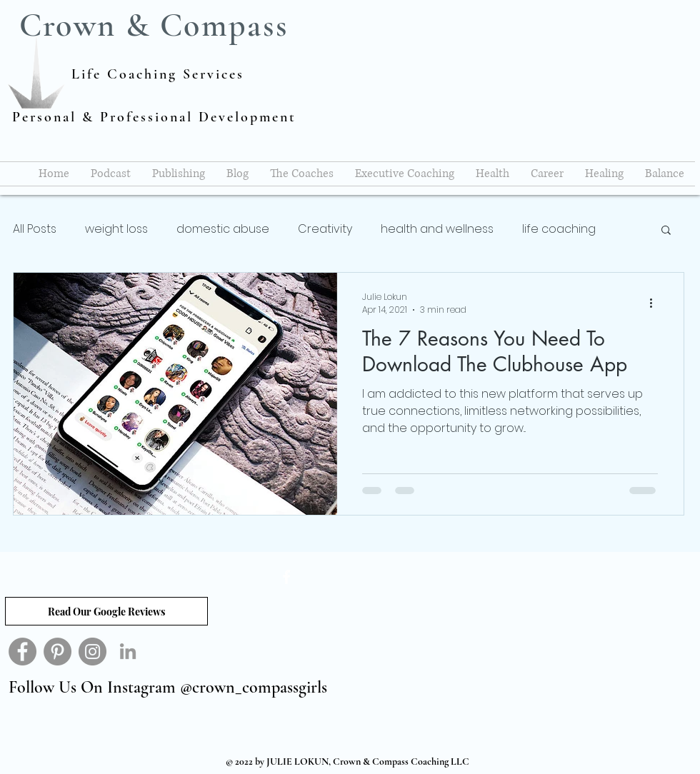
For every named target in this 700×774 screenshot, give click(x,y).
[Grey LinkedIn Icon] (128, 651)
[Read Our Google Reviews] (106, 611)
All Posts (35, 229)
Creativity (325, 229)
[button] (666, 231)
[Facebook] (22, 652)
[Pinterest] (57, 652)
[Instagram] (92, 652)
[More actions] (656, 303)
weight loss (116, 229)
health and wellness (437, 229)
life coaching (559, 229)
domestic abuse (223, 229)
